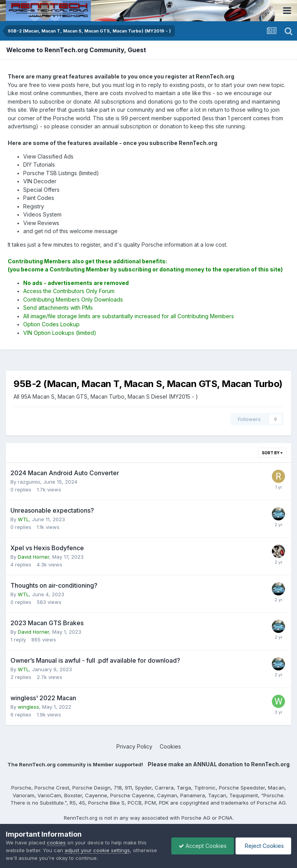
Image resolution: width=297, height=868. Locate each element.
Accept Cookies (201, 846)
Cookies (170, 746)
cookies (56, 842)
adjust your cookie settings (97, 850)
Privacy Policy (134, 746)
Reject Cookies (263, 846)
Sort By (272, 453)
